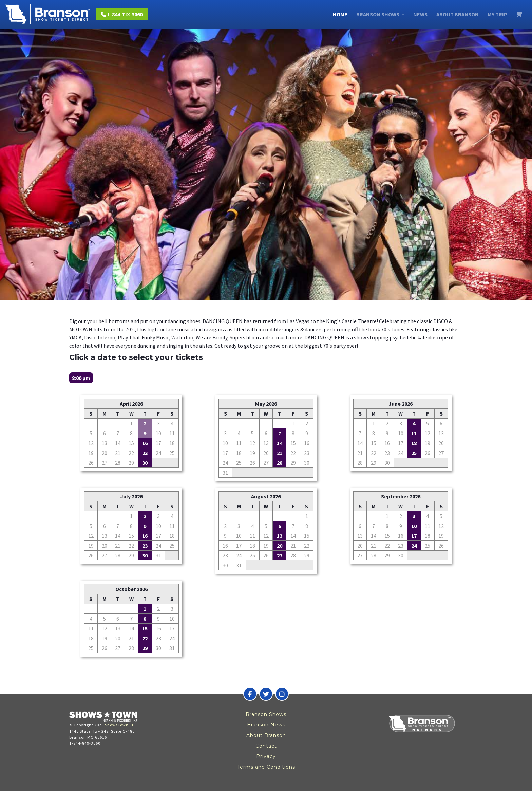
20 (280, 546)
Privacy (266, 756)
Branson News (266, 725)
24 (414, 546)
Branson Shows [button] (378, 14)
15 (145, 628)
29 (145, 648)
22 (145, 638)
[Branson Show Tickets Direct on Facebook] (250, 694)
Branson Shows (266, 714)
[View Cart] (519, 14)
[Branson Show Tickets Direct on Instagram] (282, 694)
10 (414, 526)
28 (280, 463)
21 (280, 453)
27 (280, 555)
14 (280, 443)
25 (414, 453)
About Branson (458, 14)
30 (145, 463)
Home (340, 14)
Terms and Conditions (266, 767)
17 (414, 536)
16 (145, 443)
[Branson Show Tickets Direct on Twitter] (266, 694)
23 (145, 453)
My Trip (497, 14)
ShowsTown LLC (121, 725)
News (420, 14)
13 (280, 536)
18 (414, 443)
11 (414, 433)
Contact (266, 746)
